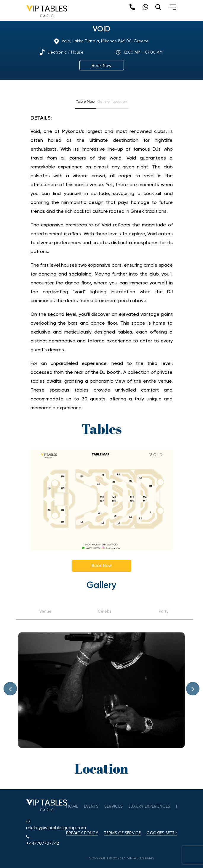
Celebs (104, 611)
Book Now (101, 65)
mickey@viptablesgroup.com (42, 825)
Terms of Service (122, 833)
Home (72, 806)
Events (91, 806)
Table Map (85, 102)
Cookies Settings (165, 833)
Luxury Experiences (149, 806)
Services (114, 806)
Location (120, 102)
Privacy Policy (82, 833)
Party (164, 611)
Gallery (104, 102)
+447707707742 (42, 840)
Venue (45, 611)
